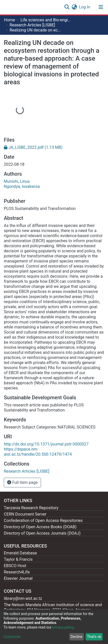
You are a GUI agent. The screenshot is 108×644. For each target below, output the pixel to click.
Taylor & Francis (18, 559)
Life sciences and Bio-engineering (46, 20)
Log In (85, 7)
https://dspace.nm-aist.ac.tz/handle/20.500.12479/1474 (38, 452)
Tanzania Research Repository (31, 508)
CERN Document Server (25, 514)
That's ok (94, 637)
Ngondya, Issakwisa (22, 186)
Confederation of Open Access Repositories (43, 521)
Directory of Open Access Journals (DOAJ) (42, 533)
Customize (12, 637)
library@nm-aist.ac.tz (23, 598)
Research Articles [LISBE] (32, 25)
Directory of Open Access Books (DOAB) (40, 527)
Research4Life (17, 572)
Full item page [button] (22, 482)
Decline (76, 637)
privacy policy (63, 627)
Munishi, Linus (17, 181)
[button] (74, 7)
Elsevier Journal (18, 578)
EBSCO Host (15, 566)
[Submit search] (67, 7)
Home (10, 20)
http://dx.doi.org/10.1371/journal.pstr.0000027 (46, 444)
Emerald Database (20, 553)
